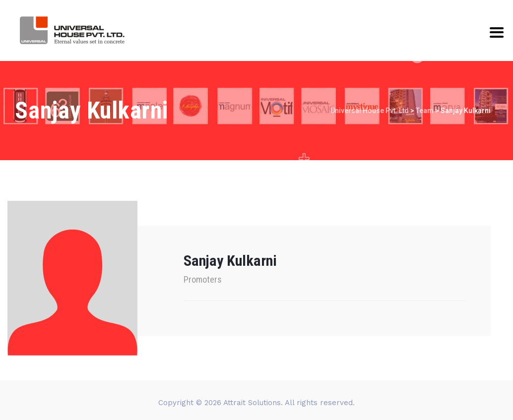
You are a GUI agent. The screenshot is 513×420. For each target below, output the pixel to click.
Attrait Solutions (252, 403)
